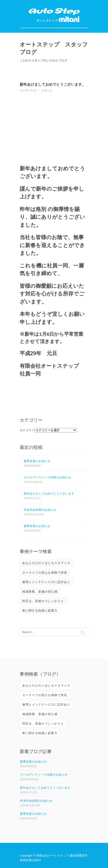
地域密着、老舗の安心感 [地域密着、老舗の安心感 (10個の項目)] (40, 592)
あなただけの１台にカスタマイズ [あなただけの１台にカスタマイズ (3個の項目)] (46, 563)
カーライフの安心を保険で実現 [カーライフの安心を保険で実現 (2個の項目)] (45, 573)
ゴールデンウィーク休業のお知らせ (47, 477)
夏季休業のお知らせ (37, 461)
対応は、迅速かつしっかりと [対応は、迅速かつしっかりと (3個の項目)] (43, 601)
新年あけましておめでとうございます (49, 494)
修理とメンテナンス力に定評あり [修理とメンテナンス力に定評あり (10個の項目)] (46, 582)
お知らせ (47, 90)
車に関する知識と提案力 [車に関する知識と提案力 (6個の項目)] (40, 611)
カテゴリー (27, 430)
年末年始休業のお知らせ (40, 510)
